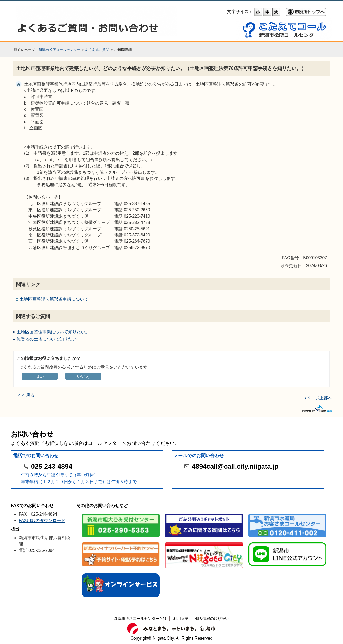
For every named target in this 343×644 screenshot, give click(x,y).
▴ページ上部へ (318, 398)
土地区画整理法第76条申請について (54, 299)
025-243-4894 (52, 466)
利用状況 (181, 619)
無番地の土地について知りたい (47, 339)
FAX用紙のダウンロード (42, 521)
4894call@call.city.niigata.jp (235, 466)
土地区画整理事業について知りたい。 (53, 332)
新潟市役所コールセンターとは (140, 619)
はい (40, 376)
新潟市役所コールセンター (59, 50)
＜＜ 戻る (25, 395)
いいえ (83, 376)
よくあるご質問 (97, 50)
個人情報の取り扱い (212, 619)
